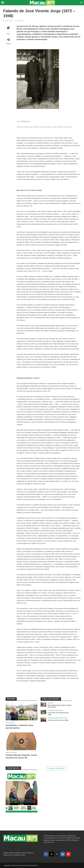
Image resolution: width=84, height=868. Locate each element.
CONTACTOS (8, 855)
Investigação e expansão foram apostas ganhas (19, 727)
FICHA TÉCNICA (28, 853)
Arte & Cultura (11, 753)
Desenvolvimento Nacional (58, 718)
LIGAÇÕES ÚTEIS (19, 855)
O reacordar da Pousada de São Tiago (58, 714)
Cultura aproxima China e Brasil (58, 720)
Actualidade (10, 723)
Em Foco (51, 703)
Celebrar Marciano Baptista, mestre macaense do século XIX (21, 756)
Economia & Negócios (55, 711)
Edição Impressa (13, 768)
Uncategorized (19, 21)
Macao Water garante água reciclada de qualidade (60, 706)
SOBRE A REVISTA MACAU (12, 853)
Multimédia (11, 699)
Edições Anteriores (56, 768)
